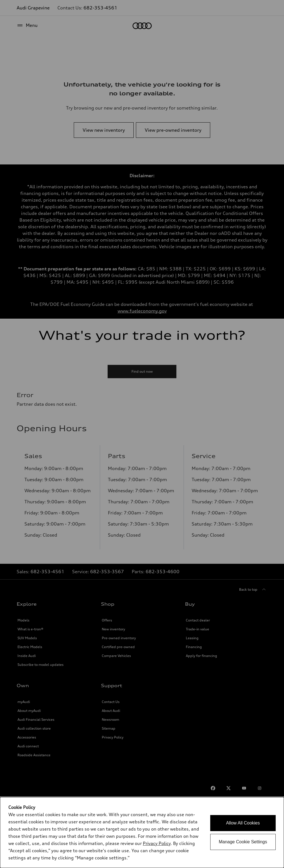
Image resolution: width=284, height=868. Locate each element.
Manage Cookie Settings (243, 842)
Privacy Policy (157, 843)
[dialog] (142, 833)
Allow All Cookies (243, 823)
